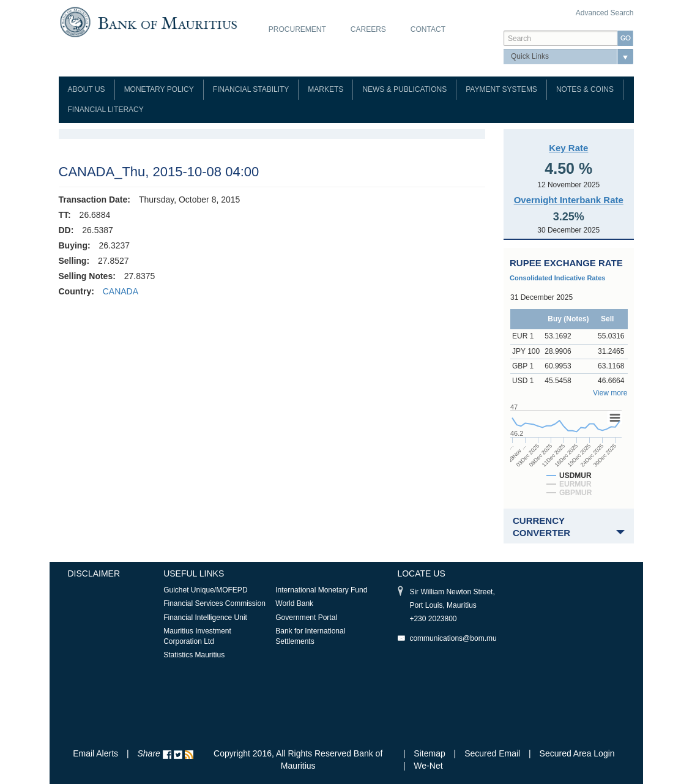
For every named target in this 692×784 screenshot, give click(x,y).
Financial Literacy (106, 110)
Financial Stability (251, 89)
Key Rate (568, 148)
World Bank (294, 603)
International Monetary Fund (321, 590)
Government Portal (306, 618)
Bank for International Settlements (310, 636)
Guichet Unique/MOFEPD (205, 590)
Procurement (297, 29)
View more (610, 393)
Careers (368, 29)
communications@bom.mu (453, 638)
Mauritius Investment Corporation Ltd (197, 636)
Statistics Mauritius (194, 655)
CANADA (121, 291)
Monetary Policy (159, 89)
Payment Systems (501, 89)
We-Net (428, 766)
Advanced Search (605, 13)
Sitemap (430, 753)
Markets (326, 89)
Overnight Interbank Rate (569, 200)
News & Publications (404, 89)
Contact (428, 29)
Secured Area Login (577, 753)
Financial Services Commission (214, 603)
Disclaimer (94, 573)
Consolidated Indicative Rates (557, 278)
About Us (87, 89)
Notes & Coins (585, 89)
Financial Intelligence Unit (205, 618)
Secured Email (492, 753)
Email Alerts (95, 753)
